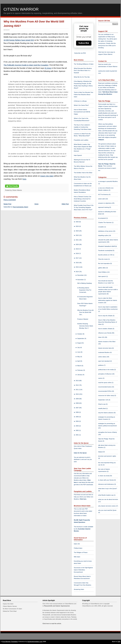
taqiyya (101, 140)
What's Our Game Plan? (81, 105)
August (80, 343)
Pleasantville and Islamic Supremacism (57, 606)
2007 (77, 408)
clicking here (102, 39)
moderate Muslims (104, 352)
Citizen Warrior (21, 9)
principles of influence (105, 374)
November (81, 280)
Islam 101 (77, 544)
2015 (77, 267)
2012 (77, 385)
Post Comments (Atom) (20, 207)
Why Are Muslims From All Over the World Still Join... (85, 312)
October (80, 334)
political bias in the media (106, 370)
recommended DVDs (105, 391)
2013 (77, 381)
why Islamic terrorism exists (107, 506)
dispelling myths (103, 235)
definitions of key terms (106, 231)
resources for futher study (106, 395)
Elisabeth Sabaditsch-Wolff (107, 246)
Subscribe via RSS (80, 53)
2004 (77, 421)
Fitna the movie (103, 259)
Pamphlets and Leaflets (81, 140)
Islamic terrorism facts (105, 348)
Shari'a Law (102, 404)
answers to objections (105, 203)
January (80, 375)
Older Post (65, 204)
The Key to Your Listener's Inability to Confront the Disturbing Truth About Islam (83, 127)
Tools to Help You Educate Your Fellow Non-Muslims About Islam (84, 95)
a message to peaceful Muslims (108, 181)
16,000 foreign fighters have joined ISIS (19, 40)
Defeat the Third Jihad (10, 611)
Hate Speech (78, 155)
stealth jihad (102, 408)
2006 (77, 412)
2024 (77, 226)
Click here (83, 499)
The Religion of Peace (81, 552)
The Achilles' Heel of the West (83, 173)
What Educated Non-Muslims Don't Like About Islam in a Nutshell (83, 71)
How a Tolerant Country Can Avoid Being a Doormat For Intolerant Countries (83, 199)
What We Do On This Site (82, 77)
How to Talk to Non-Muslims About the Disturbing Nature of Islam (108, 322)
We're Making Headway (85, 283)
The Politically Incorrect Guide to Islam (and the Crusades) (26, 65)
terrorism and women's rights (107, 456)
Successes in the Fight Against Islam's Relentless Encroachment (83, 570)
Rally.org (110, 37)
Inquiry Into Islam (47, 176)
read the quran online (105, 383)
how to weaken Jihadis (105, 329)
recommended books (105, 387)
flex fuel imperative (104, 263)
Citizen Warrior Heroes (10, 606)
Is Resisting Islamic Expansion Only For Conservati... (84, 290)
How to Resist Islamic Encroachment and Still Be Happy (82, 112)
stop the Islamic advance (106, 413)
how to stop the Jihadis (105, 316)
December (81, 275)
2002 (77, 430)
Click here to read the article (52, 624)
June (79, 352)
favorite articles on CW (105, 255)
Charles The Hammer (105, 222)
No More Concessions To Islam (12, 609)
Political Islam (78, 548)
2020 (77, 244)
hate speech (102, 276)
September (81, 338)
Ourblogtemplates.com (35, 642)
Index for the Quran (80, 453)
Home (36, 204)
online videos (102, 357)
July (79, 347)
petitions (101, 365)
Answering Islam (79, 589)
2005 (77, 417)
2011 (77, 390)
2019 (77, 249)
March (79, 366)
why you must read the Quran (107, 510)
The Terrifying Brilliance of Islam (84, 64)
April (79, 361)
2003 (77, 426)
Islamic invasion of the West (107, 342)
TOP (119, 642)
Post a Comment (10, 200)
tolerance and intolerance (106, 484)
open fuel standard (104, 361)
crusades (101, 227)
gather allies (102, 268)
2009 (77, 399)
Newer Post (7, 204)
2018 (77, 253)
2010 (77, 394)
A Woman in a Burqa (80, 101)
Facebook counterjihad (105, 250)
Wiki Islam (77, 557)
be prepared (102, 218)
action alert (102, 199)
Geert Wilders (103, 272)
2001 (77, 435)
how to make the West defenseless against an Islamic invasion (108, 300)
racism (100, 378)
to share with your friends (106, 480)
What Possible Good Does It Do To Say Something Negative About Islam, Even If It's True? (84, 208)
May (79, 357)
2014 (77, 272)
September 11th (103, 400)
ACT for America (103, 194)
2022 (77, 235)
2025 (77, 222)
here (24, 179)
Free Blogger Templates (10, 642)
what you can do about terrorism (108, 499)
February (80, 370)
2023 (77, 231)
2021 (77, 240)
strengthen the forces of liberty (108, 432)
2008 (77, 403)
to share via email (104, 476)
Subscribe (84, 43)
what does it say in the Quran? (108, 489)
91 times (48, 68)
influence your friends (105, 333)
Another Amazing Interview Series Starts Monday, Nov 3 (85, 326)
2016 (77, 263)
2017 (77, 258)
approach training (104, 207)
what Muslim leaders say (106, 495)
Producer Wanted (83, 319)
